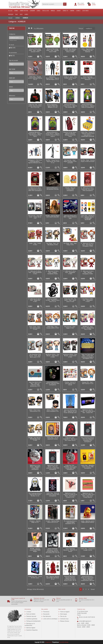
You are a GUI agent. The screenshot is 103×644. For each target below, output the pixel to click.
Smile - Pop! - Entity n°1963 (35, 244)
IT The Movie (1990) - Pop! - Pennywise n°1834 (88, 300)
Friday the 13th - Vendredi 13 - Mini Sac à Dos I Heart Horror (70, 439)
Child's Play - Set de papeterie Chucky (53, 438)
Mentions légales (31, 628)
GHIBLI (39, 11)
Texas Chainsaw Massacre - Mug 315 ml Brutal (70, 550)
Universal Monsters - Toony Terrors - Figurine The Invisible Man (70, 106)
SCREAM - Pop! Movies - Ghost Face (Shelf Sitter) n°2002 (70, 50)
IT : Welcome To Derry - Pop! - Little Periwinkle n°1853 (35, 272)
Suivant (93, 589)
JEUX (21, 14)
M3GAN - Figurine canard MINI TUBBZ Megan (35, 550)
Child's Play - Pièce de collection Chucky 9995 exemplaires (53, 495)
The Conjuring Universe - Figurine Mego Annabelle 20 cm (70, 522)
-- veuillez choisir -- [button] (90, 28)
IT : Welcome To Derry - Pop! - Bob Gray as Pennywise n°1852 (88, 245)
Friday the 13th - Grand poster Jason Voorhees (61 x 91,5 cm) (35, 106)
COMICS (78, 11)
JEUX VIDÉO (85, 11)
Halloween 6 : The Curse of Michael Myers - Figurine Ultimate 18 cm (35, 161)
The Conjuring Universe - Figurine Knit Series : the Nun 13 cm (35, 495)
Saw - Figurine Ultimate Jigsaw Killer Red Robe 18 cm (53, 578)
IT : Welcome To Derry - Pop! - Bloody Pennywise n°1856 (88, 272)
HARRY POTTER (24, 11)
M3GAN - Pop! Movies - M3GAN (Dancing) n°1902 (35, 439)
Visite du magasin (65, 612)
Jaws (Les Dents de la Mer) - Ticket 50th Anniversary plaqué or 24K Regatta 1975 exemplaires (88, 357)
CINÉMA (72, 11)
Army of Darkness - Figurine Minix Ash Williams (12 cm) (53, 106)
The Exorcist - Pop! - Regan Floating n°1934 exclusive (70, 161)
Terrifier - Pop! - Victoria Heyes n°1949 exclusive (88, 161)
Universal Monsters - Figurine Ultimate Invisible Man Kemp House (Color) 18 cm (70, 578)
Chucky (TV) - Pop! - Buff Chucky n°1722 (88, 383)
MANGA (53, 11)
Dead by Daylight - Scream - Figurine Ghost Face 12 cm (53, 300)
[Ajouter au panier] (38, 56)
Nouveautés (46, 614)
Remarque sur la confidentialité (30, 624)
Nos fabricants (47, 616)
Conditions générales (32, 619)
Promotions (46, 612)
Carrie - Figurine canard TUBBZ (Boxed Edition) (88, 522)
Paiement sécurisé (31, 616)
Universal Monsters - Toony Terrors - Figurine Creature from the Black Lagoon (53, 134)
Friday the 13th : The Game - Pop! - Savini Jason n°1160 (70, 300)
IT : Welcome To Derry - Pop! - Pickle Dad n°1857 (35, 300)
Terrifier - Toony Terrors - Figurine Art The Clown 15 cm (53, 161)
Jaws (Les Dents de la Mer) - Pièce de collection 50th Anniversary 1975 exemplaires (35, 385)
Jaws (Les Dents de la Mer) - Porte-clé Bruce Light (70, 217)
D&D (16, 14)
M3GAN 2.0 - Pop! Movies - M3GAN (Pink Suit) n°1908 (88, 328)
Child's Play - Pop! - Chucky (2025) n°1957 (53, 327)
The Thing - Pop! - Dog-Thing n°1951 (70, 244)
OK (65, 4)
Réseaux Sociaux (65, 621)
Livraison (29, 612)
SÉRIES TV (65, 11)
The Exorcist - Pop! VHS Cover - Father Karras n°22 (35, 217)
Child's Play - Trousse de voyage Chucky (88, 549)
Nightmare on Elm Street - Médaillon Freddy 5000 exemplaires (35, 467)
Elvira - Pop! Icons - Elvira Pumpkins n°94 (53, 411)
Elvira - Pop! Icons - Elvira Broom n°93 (35, 411)
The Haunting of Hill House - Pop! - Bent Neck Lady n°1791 (35, 356)
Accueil (10, 11)
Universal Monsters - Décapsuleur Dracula (53, 189)
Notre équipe (64, 614)
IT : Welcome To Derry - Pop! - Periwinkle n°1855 (70, 272)
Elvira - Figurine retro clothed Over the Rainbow (88, 50)
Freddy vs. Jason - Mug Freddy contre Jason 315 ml (70, 78)
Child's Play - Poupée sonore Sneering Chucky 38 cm (35, 78)
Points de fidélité (31, 614)
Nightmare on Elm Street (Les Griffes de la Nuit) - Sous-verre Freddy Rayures (88, 495)
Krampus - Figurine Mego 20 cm (35, 522)
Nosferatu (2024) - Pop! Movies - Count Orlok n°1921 (70, 356)
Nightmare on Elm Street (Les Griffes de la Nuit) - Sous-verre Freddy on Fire (70, 495)
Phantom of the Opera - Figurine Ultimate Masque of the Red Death (70, 134)
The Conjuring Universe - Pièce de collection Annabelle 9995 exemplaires (88, 440)
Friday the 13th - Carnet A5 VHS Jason (35, 577)
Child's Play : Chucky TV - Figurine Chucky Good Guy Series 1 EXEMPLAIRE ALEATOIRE (88, 134)
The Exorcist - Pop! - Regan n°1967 (70, 327)
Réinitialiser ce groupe (13, 40)
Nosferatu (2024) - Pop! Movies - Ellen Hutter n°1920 (53, 356)
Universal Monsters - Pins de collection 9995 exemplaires (53, 384)
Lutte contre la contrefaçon (50, 619)
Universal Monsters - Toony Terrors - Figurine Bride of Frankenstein (88, 106)
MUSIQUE (11, 14)
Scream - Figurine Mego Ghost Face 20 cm (53, 522)
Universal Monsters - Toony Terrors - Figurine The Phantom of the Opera (35, 134)
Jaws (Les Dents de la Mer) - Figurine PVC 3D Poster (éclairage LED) (70, 411)
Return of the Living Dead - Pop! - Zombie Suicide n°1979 (35, 50)
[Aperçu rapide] (41, 56)
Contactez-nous (64, 619)
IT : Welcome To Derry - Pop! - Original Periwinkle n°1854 (53, 272)
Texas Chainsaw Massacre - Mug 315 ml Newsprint (88, 78)
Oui (13, 48)
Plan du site (63, 616)
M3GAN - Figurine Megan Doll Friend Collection (53, 216)
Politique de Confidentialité (33, 621)
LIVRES (26, 14)
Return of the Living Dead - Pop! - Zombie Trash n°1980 (53, 50)
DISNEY (59, 11)
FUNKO (16, 11)
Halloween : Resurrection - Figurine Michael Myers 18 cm (53, 78)
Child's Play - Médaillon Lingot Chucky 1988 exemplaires (88, 467)
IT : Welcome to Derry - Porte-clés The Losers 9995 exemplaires (88, 189)
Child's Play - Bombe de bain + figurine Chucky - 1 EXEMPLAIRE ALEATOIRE (88, 218)
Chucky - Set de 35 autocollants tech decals (70, 384)
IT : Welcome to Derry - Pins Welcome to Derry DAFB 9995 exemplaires (35, 189)
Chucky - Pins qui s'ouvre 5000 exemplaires (70, 189)
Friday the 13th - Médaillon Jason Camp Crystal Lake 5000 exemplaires (70, 467)
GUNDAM (32, 11)
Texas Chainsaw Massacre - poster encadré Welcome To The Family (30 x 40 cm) (53, 551)
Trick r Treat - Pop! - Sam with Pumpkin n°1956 (35, 328)
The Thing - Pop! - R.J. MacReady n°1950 (53, 244)
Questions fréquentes (32, 630)
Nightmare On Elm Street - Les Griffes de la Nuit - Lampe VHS (88, 411)
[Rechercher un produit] (52, 4)
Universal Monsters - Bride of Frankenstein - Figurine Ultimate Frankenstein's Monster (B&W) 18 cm (88, 579)
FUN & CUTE (46, 11)
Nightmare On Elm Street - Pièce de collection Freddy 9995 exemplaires (53, 467)
